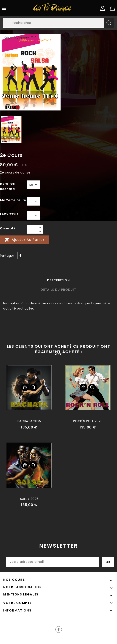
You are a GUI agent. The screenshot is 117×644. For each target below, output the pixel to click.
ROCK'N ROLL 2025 (88, 421)
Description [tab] (58, 280)
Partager (21, 255)
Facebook (59, 629)
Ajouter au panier (24, 240)
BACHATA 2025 (29, 421)
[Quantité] (32, 229)
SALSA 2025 (29, 499)
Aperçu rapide (34, 387)
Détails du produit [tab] (58, 290)
